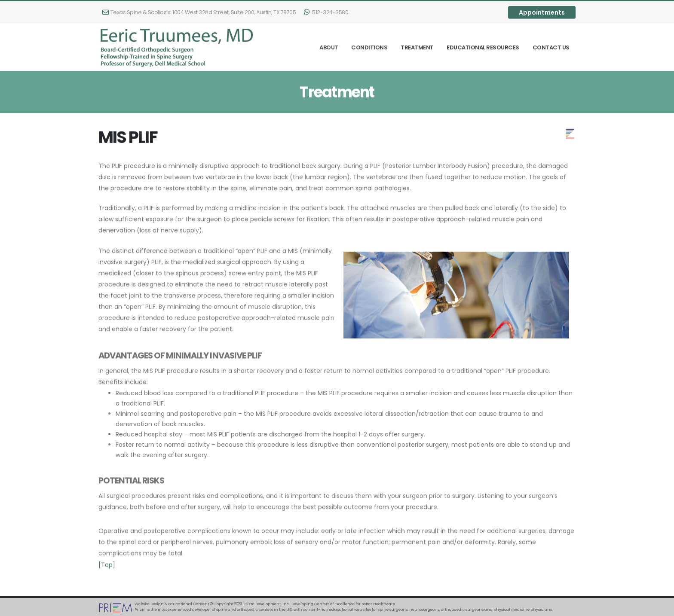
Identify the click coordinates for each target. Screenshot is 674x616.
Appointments (542, 12)
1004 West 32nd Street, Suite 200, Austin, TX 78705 (199, 12)
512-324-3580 (326, 12)
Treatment (417, 47)
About (329, 47)
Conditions (369, 47)
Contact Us (551, 47)
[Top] (107, 568)
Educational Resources (483, 47)
